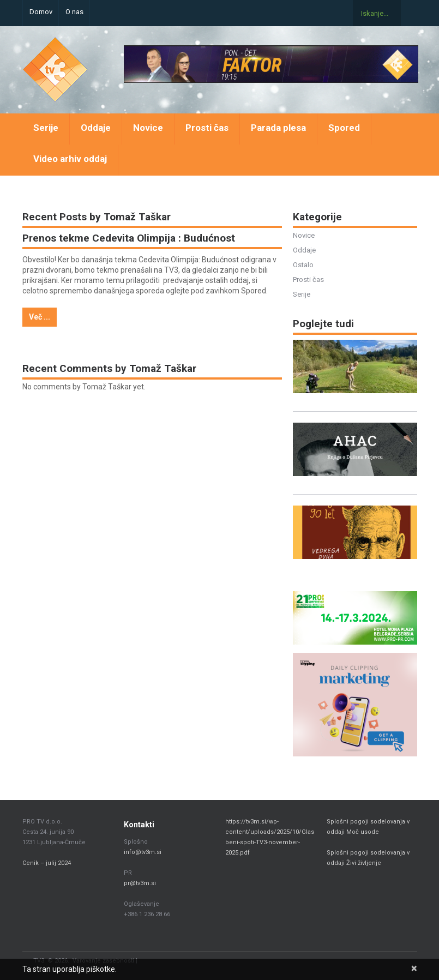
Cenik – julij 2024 (47, 863)
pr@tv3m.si (140, 883)
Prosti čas (207, 128)
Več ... (40, 317)
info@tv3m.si (143, 852)
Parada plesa (278, 128)
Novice (148, 128)
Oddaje (96, 128)
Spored (344, 128)
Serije (46, 128)
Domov (41, 12)
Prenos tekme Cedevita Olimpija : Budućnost (129, 238)
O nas (74, 12)
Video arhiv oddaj (70, 159)
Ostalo (303, 265)
